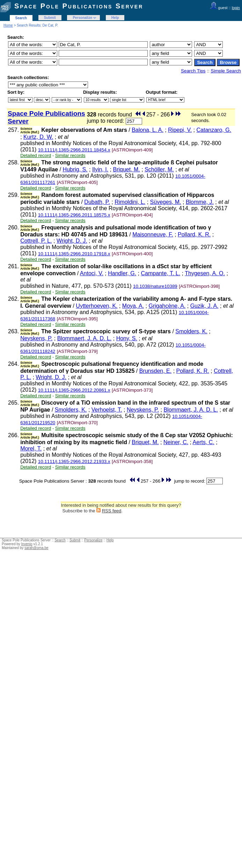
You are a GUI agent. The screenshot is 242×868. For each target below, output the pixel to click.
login (236, 8)
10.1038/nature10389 (155, 286)
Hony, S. (127, 338)
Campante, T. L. (161, 273)
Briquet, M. (126, 169)
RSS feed (112, 511)
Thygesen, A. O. (205, 273)
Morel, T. (31, 449)
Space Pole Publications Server (79, 6)
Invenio (27, 544)
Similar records (70, 155)
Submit (50, 18)
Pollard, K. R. (194, 234)
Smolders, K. (191, 331)
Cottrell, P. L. (36, 241)
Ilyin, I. (100, 169)
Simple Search (226, 71)
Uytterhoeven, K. (97, 306)
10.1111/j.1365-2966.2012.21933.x (74, 461)
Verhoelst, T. (107, 410)
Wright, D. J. (72, 241)
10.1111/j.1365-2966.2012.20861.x (74, 390)
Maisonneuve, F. (153, 234)
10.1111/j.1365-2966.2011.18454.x (74, 150)
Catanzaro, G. (214, 130)
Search (21, 18)
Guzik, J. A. (204, 306)
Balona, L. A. (148, 130)
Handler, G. (122, 273)
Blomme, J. (200, 202)
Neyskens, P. (36, 338)
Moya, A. (133, 306)
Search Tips (193, 71)
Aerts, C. (204, 442)
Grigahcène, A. (167, 306)
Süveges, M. (166, 202)
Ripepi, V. (180, 130)
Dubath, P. (97, 202)
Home (8, 25)
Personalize (82, 18)
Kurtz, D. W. (38, 137)
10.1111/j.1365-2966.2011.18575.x (74, 215)
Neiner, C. (176, 442)
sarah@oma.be (36, 548)
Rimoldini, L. (130, 202)
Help (115, 18)
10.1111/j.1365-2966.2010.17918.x (74, 254)
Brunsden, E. (156, 371)
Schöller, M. (159, 169)
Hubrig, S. (75, 169)
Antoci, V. (92, 273)
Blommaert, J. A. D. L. (85, 338)
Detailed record (36, 155)
